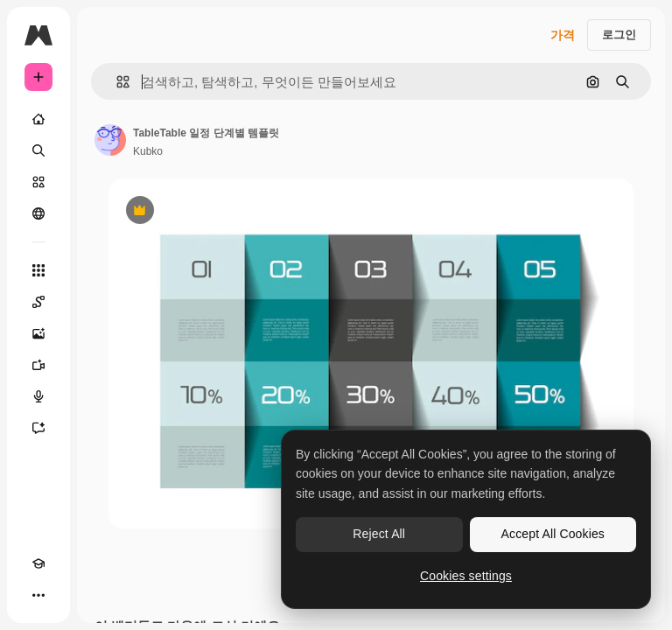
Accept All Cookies (553, 534)
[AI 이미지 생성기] (38, 333)
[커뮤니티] (38, 213)
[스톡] (38, 182)
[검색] (38, 150)
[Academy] (38, 563)
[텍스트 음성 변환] (38, 396)
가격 (563, 35)
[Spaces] (38, 302)
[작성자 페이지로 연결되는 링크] (110, 140)
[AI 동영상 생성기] (38, 365)
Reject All (379, 534)
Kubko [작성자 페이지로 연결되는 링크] (148, 151)
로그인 (619, 35)
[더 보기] (38, 595)
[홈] (38, 119)
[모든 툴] (38, 270)
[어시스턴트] (38, 428)
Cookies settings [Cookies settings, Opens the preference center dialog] (466, 576)
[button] (116, 82)
